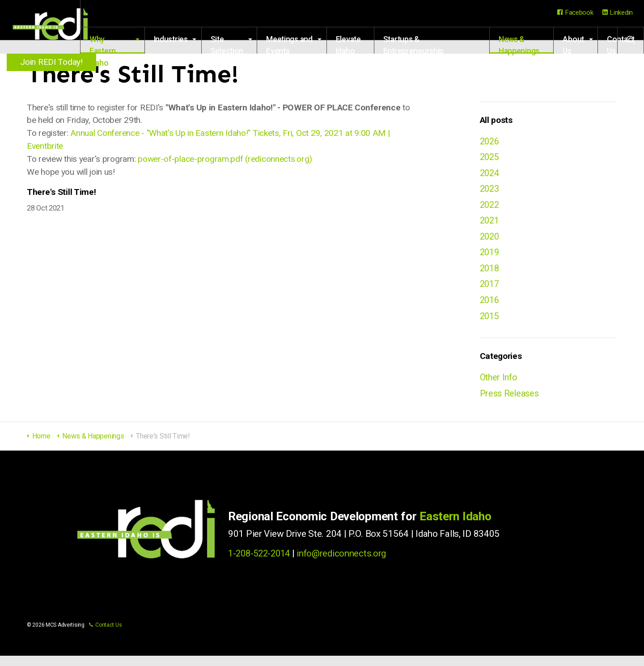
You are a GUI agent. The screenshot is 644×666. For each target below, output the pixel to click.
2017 (490, 291)
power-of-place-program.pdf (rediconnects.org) (225, 159)
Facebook (575, 13)
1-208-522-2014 (261, 564)
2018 (490, 274)
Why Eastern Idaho (129, 44)
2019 (490, 258)
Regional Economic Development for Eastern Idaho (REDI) (54, 27)
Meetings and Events (307, 44)
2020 (490, 241)
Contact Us (105, 635)
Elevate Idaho (365, 44)
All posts (496, 120)
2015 (490, 325)
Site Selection (249, 44)
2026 (490, 142)
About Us (573, 44)
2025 (490, 158)
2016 (490, 308)
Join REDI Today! (53, 62)
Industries (193, 39)
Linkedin (618, 13)
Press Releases (511, 403)
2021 (490, 225)
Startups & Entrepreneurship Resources (427, 44)
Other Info (500, 387)
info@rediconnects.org (347, 564)
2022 (490, 208)
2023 (490, 191)
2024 (490, 175)
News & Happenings (524, 44)
